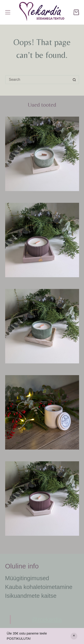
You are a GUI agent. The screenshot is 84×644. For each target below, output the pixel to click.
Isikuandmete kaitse (31, 596)
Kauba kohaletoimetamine (39, 587)
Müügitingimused (27, 578)
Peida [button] (74, 636)
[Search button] (75, 80)
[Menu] (8, 12)
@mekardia (47, 619)
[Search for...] (38, 80)
